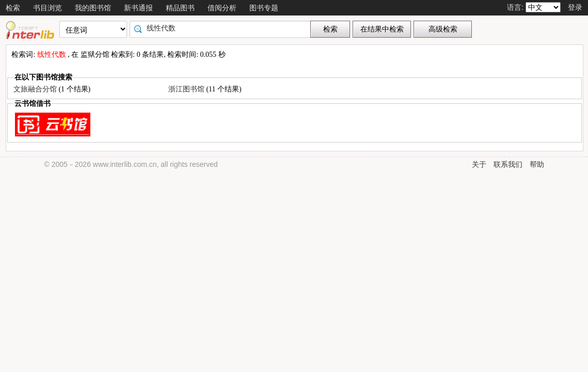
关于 (479, 164)
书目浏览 (47, 8)
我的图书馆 (93, 8)
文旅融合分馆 (36, 89)
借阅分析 (222, 8)
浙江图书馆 (187, 89)
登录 (575, 7)
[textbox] (223, 28)
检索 (13, 8)
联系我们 (508, 164)
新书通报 (138, 8)
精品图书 (180, 8)
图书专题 (264, 8)
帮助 (537, 164)
